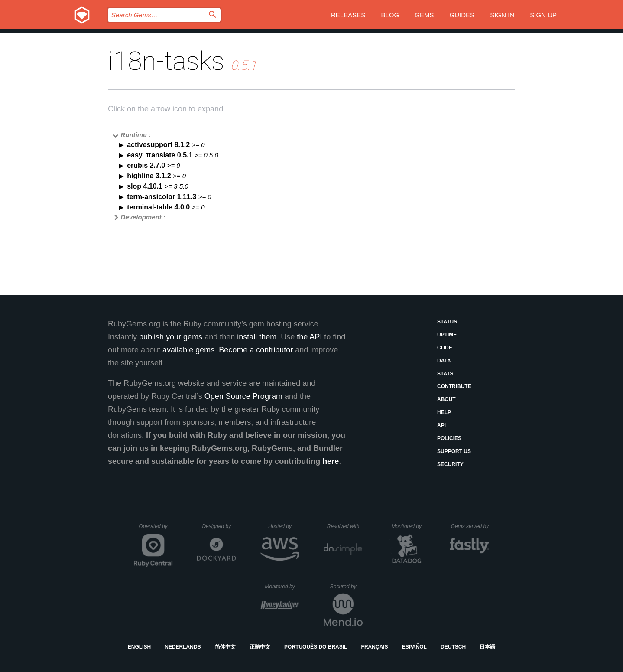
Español (414, 647)
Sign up (543, 15)
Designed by (219, 526)
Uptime (447, 335)
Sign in (502, 15)
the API (309, 337)
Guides (462, 15)
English (139, 647)
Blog (390, 15)
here (331, 461)
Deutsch (453, 647)
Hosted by (284, 526)
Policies (449, 438)
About (446, 399)
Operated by (156, 529)
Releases (348, 15)
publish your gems (171, 337)
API (441, 425)
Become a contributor (256, 350)
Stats (445, 374)
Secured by (346, 587)
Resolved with (345, 526)
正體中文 (260, 647)
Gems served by (470, 526)
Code (445, 348)
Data (444, 361)
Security (450, 464)
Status (447, 322)
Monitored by (409, 526)
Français (375, 647)
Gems (424, 15)
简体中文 (225, 647)
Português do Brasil (316, 647)
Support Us (454, 451)
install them (257, 337)
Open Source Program (243, 396)
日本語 (487, 647)
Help (444, 412)
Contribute (454, 386)
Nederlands (183, 647)
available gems (188, 350)
